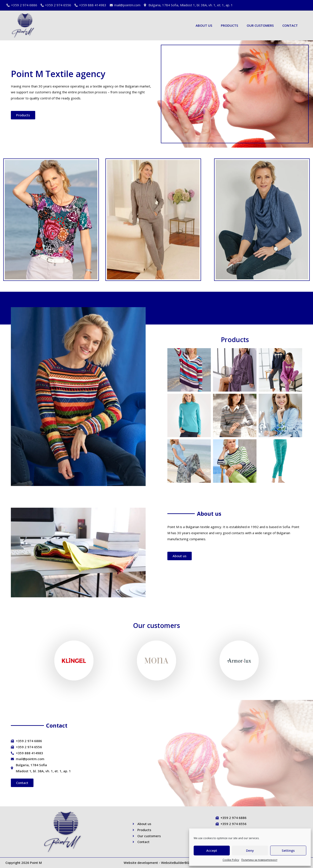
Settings (288, 850)
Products (229, 25)
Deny (250, 850)
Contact (290, 25)
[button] (23, 115)
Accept (212, 850)
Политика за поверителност (259, 860)
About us (204, 25)
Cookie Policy (231, 860)
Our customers (260, 25)
